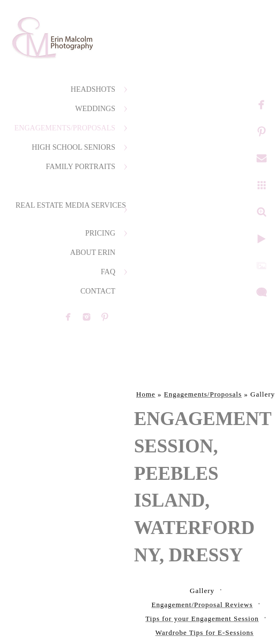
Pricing (100, 233)
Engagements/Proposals (65, 128)
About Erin (93, 253)
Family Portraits (80, 167)
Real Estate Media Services (71, 205)
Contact (98, 291)
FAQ (108, 272)
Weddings (95, 109)
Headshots (93, 89)
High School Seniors (73, 147)
